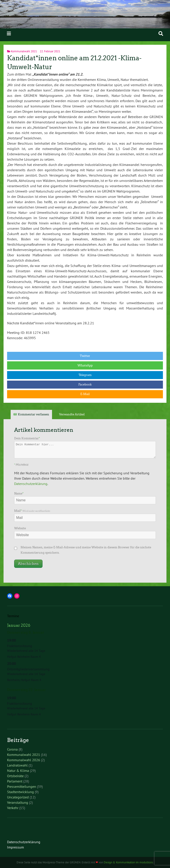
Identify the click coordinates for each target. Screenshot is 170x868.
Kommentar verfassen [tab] (34, 414)
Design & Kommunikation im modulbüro (128, 862)
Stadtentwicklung (20, 792)
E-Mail (85, 394)
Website (20, 528)
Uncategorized (18, 797)
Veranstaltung (18, 802)
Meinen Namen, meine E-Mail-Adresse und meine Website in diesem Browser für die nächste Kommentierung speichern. (86, 550)
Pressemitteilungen (22, 786)
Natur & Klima (18, 771)
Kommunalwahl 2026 (24, 760)
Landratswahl (17, 765)
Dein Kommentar (27, 438)
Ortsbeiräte (15, 776)
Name (19, 493)
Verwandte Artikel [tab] (72, 414)
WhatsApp (85, 365)
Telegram (85, 375)
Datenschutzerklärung (31, 484)
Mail (32, 511)
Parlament (15, 781)
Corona (12, 749)
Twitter (85, 356)
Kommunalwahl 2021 (24, 51)
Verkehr (13, 808)
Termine (13, 616)
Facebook (85, 384)
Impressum (15, 847)
